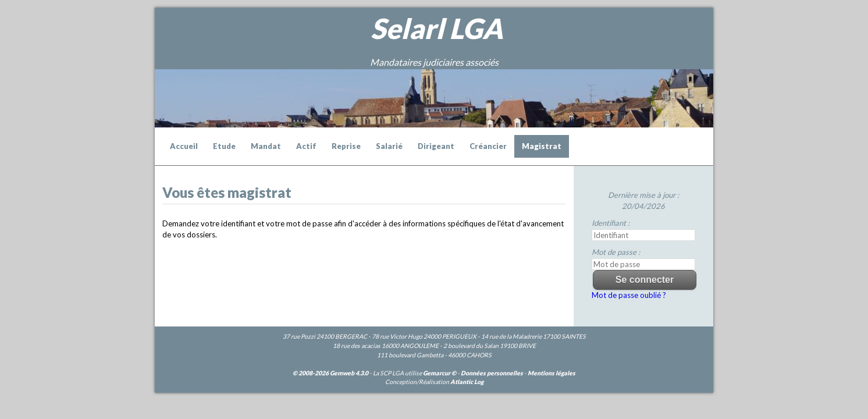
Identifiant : (611, 223)
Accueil (184, 146)
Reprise (346, 146)
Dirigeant (436, 146)
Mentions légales (552, 373)
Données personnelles (492, 373)
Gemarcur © (440, 373)
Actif (306, 146)
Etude (224, 146)
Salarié (389, 146)
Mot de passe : (616, 252)
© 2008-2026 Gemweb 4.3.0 (330, 373)
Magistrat (542, 146)
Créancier (488, 146)
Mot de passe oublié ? (629, 295)
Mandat (266, 146)
